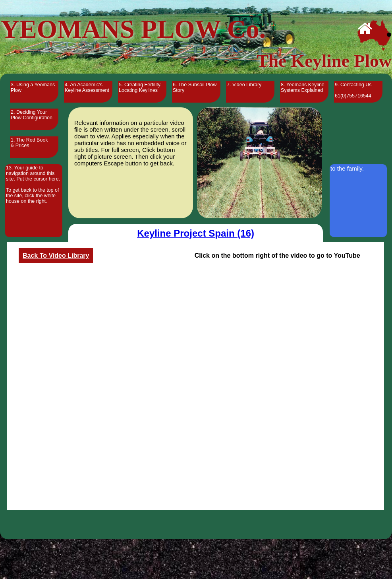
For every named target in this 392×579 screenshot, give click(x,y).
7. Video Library (244, 85)
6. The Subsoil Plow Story (195, 87)
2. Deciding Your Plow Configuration (32, 115)
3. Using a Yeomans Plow (33, 87)
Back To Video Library (56, 255)
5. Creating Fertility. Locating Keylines (140, 87)
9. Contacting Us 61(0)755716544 (353, 90)
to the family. (347, 168)
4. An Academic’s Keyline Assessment (87, 87)
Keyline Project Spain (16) (196, 233)
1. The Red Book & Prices (29, 143)
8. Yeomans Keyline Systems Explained (303, 87)
